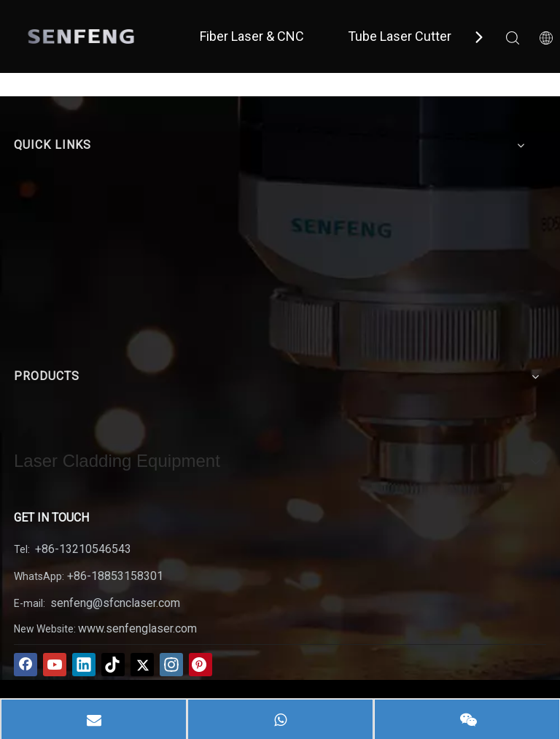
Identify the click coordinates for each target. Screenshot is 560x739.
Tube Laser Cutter (400, 36)
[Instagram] (171, 665)
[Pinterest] (201, 665)
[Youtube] (55, 665)
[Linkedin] (84, 665)
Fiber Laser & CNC (252, 36)
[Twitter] (142, 665)
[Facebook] (26, 665)
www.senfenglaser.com (137, 628)
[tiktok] (113, 665)
